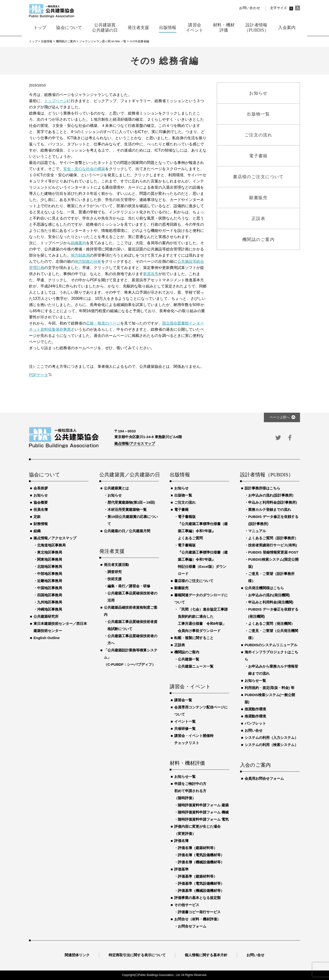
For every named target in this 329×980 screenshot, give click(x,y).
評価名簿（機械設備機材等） (201, 862)
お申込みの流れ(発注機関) (269, 595)
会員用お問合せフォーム (264, 778)
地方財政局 (80, 255)
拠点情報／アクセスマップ (55, 538)
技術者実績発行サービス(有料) (273, 545)
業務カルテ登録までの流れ (270, 509)
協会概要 (41, 502)
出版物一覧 (183, 495)
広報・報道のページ (103, 323)
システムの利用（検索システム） (271, 745)
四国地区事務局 (50, 595)
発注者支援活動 (116, 565)
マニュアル (257, 531)
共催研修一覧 (185, 729)
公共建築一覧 (189, 659)
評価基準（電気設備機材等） (201, 883)
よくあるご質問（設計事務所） (273, 538)
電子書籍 (181, 509)
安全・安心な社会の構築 (84, 169)
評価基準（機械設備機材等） (201, 891)
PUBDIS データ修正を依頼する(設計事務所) (273, 520)
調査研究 (115, 572)
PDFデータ (39, 375)
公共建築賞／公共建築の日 (129, 475)
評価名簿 (181, 841)
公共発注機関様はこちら (264, 588)
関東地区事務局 (50, 559)
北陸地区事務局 (50, 566)
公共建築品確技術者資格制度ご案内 (131, 611)
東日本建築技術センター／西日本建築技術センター (60, 627)
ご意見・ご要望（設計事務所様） (271, 577)
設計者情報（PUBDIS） (267, 475)
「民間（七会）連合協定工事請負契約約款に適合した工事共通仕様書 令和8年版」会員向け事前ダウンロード (203, 620)
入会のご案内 (255, 765)
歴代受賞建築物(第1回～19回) (131, 502)
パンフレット (255, 723)
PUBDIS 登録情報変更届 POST (273, 552)
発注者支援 (112, 551)
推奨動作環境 (255, 709)
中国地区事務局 (50, 588)
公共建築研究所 (46, 616)
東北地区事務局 (50, 552)
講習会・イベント (190, 687)
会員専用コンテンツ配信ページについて (201, 711)
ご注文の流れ (185, 502)
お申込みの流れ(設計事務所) (271, 495)
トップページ (56, 101)
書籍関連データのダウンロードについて (201, 599)
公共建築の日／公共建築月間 (127, 531)
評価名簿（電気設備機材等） (201, 855)
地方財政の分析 (88, 261)
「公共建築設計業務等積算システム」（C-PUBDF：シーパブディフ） (131, 657)
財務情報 (41, 524)
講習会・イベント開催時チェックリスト (194, 739)
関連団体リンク (77, 955)
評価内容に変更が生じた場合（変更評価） (197, 830)
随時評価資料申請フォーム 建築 (203, 805)
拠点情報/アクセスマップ (135, 443)
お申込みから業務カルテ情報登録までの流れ (273, 670)
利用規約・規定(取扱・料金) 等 (269, 688)
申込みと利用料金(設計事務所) (273, 502)
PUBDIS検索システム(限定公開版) (273, 563)
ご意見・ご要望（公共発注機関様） (273, 634)
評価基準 (181, 869)
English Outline (47, 638)
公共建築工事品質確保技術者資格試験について (132, 625)
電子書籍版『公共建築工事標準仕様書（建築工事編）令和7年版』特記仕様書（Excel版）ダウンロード (203, 559)
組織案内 (78, 243)
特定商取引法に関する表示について (137, 955)
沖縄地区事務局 (50, 609)
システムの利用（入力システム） (271, 738)
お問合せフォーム (192, 926)
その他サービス (187, 905)
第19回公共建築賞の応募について (133, 520)
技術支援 (115, 579)
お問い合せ (254, 730)
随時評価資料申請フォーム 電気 (203, 819)
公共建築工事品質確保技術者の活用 (132, 597)
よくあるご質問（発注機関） (271, 624)
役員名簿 (41, 509)
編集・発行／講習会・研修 (129, 586)
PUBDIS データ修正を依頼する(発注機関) (273, 613)
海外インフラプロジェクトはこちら (271, 656)
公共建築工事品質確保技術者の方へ (132, 639)
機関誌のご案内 (187, 652)
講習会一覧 (183, 700)
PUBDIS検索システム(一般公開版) (270, 698)
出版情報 (180, 475)
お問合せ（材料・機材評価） (197, 919)
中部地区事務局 (50, 574)
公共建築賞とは (116, 488)
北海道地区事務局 (51, 545)
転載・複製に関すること (194, 638)
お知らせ (41, 495)
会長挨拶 (41, 488)
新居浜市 (151, 274)
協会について (45, 475)
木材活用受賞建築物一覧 (127, 509)
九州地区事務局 (50, 602)
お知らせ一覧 (185, 777)
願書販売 (181, 588)
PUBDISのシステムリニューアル (271, 645)
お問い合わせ (250, 8)
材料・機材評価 (187, 763)
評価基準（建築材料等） (197, 876)
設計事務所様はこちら (262, 488)
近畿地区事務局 (50, 581)
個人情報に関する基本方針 (206, 955)
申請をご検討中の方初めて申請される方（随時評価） (190, 791)
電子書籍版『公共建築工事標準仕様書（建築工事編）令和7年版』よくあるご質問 (203, 527)
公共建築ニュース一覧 (196, 666)
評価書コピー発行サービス (199, 912)
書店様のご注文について (194, 581)
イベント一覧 (185, 721)
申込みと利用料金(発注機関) (271, 602)
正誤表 (180, 645)
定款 (37, 517)
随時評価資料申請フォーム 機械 (203, 812)
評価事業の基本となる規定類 (197, 898)
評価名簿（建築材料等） (197, 848)
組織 (37, 531)
